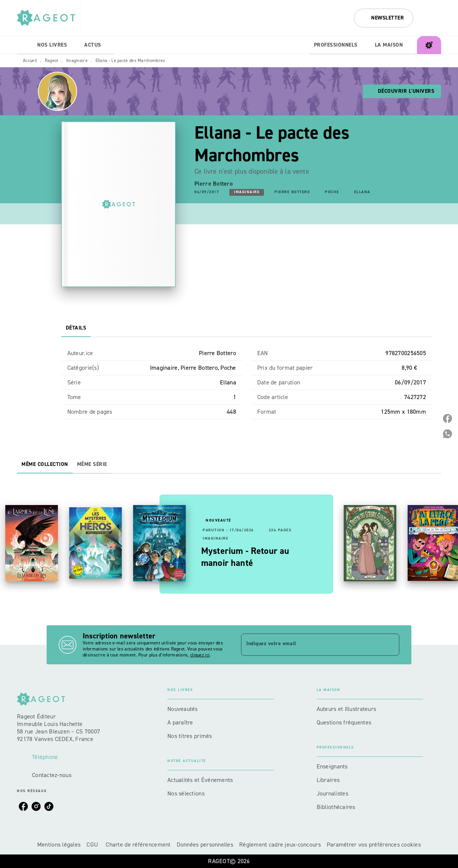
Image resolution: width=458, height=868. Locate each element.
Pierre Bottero (214, 184)
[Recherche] (432, 18)
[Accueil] (49, 18)
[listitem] (23, 806)
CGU (93, 845)
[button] (384, 18)
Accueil (30, 60)
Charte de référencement (138, 845)
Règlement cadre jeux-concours (280, 845)
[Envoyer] (390, 645)
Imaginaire (77, 60)
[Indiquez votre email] (311, 644)
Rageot (52, 60)
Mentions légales (59, 845)
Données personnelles (205, 845)
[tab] (25, 45)
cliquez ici (200, 655)
